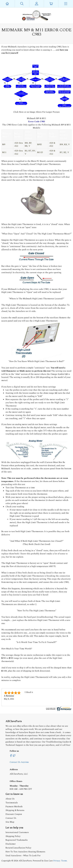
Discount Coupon (14, 814)
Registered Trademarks (17, 840)
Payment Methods (14, 807)
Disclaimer (11, 844)
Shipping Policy (13, 836)
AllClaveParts (25, 861)
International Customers (17, 832)
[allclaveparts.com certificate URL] (58, 710)
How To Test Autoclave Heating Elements (25, 852)
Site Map (10, 822)
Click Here (19, 112)
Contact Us (11, 818)
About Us (10, 799)
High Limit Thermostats (46, 321)
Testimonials (12, 803)
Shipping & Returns (15, 810)
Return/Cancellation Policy (18, 848)
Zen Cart (49, 861)
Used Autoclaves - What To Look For (23, 856)
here (45, 595)
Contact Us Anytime (19, 762)
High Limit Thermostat (22, 224)
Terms (64, 861)
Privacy (57, 861)
